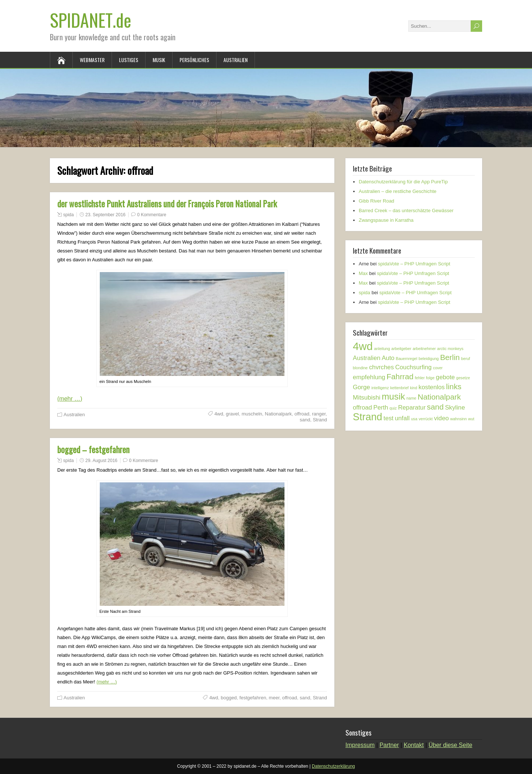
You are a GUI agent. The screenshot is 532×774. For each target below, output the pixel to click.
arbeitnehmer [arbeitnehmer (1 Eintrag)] (424, 349)
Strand (320, 420)
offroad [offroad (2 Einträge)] (362, 408)
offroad (302, 414)
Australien (236, 60)
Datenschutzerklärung (333, 766)
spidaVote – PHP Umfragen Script (414, 264)
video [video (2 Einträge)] (441, 418)
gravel (232, 414)
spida (69, 215)
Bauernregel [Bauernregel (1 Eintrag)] (406, 359)
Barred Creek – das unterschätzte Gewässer (406, 211)
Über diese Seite (450, 745)
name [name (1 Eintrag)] (411, 398)
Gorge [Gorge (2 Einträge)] (362, 387)
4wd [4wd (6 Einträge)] (363, 346)
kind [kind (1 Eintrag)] (414, 388)
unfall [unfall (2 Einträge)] (402, 418)
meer (274, 698)
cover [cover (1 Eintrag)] (438, 368)
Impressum (360, 745)
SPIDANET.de (91, 20)
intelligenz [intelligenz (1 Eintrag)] (380, 388)
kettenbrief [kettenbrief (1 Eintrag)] (399, 388)
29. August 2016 (101, 461)
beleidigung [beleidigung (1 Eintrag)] (429, 359)
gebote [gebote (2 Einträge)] (445, 377)
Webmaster (92, 60)
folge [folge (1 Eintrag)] (430, 378)
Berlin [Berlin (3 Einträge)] (450, 357)
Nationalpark (278, 414)
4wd (219, 414)
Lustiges (129, 60)
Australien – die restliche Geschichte (398, 191)
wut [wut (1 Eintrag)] (471, 419)
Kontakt (414, 745)
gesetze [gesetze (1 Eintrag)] (463, 378)
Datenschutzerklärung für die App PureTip (403, 182)
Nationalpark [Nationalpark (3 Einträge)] (439, 397)
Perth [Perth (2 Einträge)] (381, 408)
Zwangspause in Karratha (386, 220)
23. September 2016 (105, 215)
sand (305, 420)
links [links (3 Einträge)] (454, 386)
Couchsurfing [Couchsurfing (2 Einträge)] (414, 367)
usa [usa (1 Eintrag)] (414, 419)
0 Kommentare (152, 215)
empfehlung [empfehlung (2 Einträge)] (369, 377)
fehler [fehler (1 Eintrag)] (420, 378)
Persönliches (194, 60)
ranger (319, 414)
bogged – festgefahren (93, 449)
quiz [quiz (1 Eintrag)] (393, 408)
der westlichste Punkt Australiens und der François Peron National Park (167, 204)
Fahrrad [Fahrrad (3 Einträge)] (400, 376)
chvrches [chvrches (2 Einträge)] (381, 367)
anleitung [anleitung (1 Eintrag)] (382, 349)
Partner (389, 745)
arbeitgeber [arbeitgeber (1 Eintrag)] (401, 349)
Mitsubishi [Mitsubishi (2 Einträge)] (367, 398)
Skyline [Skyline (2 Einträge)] (455, 408)
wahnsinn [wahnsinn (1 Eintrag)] (458, 419)
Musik (159, 60)
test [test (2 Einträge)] (388, 418)
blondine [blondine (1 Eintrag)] (360, 368)
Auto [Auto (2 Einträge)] (388, 358)
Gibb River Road (376, 201)
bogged (229, 698)
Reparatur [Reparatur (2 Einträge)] (412, 408)
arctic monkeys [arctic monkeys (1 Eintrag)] (450, 349)
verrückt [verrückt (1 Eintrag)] (426, 419)
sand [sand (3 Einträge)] (435, 407)
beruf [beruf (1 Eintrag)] (465, 359)
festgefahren (253, 698)
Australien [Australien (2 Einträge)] (367, 358)
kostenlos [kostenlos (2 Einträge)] (432, 387)
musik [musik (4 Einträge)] (393, 396)
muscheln (252, 414)
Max (363, 273)
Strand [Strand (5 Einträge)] (367, 417)
